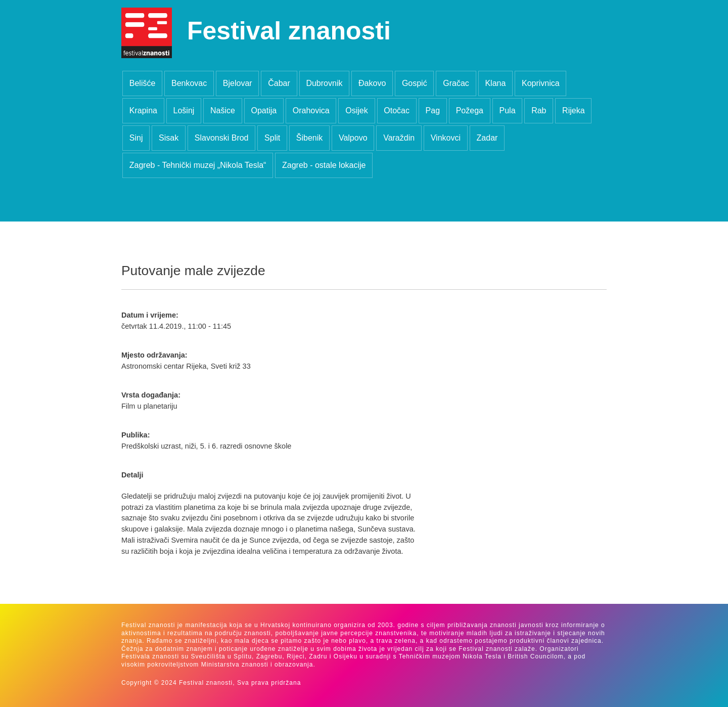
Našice (223, 111)
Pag (433, 111)
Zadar (487, 138)
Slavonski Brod (222, 138)
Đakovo (372, 83)
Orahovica (311, 111)
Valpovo (353, 138)
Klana (495, 83)
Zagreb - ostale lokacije (324, 165)
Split (272, 138)
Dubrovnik (324, 83)
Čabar (279, 83)
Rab (539, 111)
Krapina (143, 111)
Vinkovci (446, 138)
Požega (470, 111)
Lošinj (184, 111)
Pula (508, 111)
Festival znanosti (289, 31)
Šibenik (309, 138)
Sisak (169, 138)
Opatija (264, 111)
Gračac (456, 83)
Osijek (356, 111)
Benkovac (189, 83)
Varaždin (399, 138)
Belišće (143, 83)
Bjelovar (238, 83)
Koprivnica (541, 83)
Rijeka (573, 111)
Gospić (415, 83)
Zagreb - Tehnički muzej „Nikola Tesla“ (198, 165)
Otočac (397, 111)
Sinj (136, 138)
